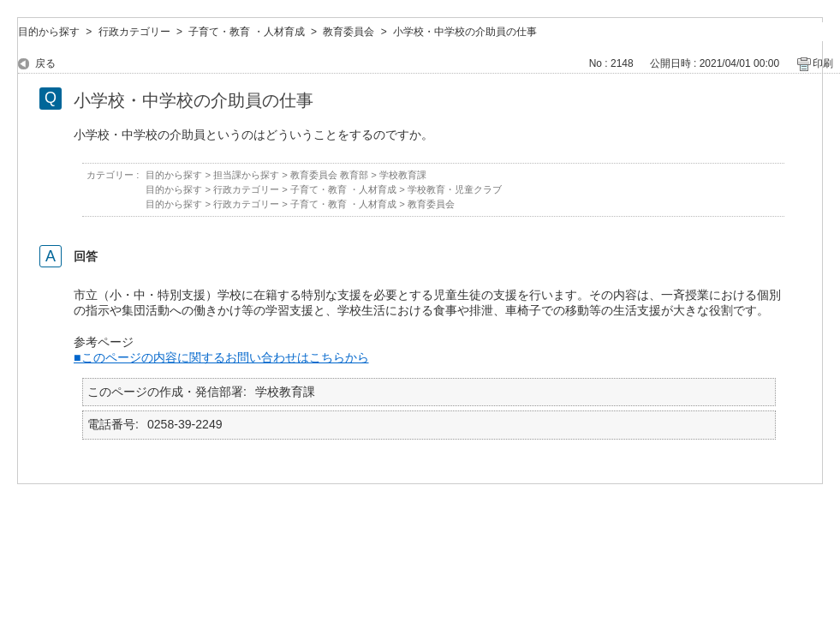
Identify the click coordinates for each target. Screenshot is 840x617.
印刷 (823, 63)
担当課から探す (246, 175)
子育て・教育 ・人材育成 (246, 32)
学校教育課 (403, 175)
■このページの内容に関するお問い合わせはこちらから (221, 357)
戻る (45, 63)
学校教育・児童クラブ (455, 189)
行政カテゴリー (134, 32)
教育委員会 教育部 (329, 175)
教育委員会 (349, 32)
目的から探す (49, 32)
